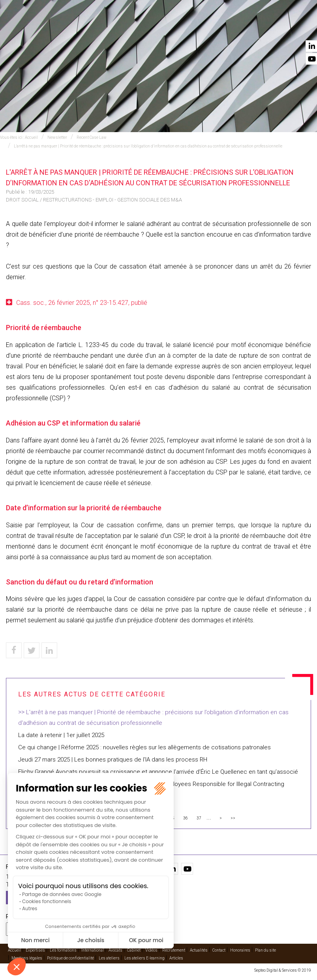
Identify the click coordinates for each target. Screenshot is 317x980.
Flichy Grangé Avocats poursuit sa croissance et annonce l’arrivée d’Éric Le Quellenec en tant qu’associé (158, 772)
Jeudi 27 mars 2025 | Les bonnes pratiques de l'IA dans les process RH (113, 760)
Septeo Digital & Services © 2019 (283, 970)
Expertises (85, 28)
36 (186, 818)
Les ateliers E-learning (144, 958)
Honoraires (240, 950)
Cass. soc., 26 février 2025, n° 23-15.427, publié (82, 303)
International (128, 28)
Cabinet (201, 28)
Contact (300, 28)
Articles (176, 958)
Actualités (264, 28)
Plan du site (265, 950)
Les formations (63, 950)
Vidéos (230, 28)
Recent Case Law (92, 137)
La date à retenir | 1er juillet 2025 (61, 735)
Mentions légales (27, 958)
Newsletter (57, 137)
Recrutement (174, 950)
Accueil (51, 28)
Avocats (169, 28)
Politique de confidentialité (70, 958)
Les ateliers (109, 958)
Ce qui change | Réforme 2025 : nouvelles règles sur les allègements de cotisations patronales (144, 747)
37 (199, 818)
